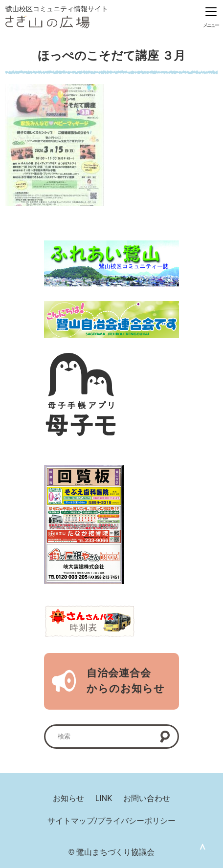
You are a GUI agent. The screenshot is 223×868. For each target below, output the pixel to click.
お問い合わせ (147, 798)
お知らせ (68, 798)
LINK (104, 798)
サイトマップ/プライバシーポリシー (112, 821)
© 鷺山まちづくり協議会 (112, 852)
